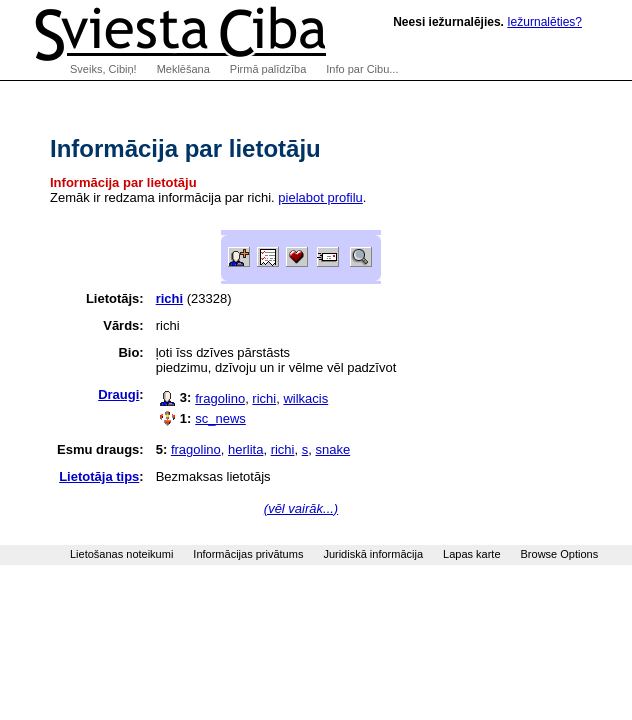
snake (332, 449)
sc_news (220, 418)
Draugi (118, 394)
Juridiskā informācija (373, 554)
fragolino (220, 398)
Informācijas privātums (248, 554)
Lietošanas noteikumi (121, 554)
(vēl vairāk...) (301, 508)
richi (264, 398)
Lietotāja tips (99, 476)
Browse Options (560, 554)
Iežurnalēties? (544, 22)
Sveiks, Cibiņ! (103, 69)
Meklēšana (183, 69)
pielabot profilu (320, 197)
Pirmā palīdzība (268, 69)
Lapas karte (471, 554)
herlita (245, 449)
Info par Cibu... (362, 69)
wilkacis (305, 398)
